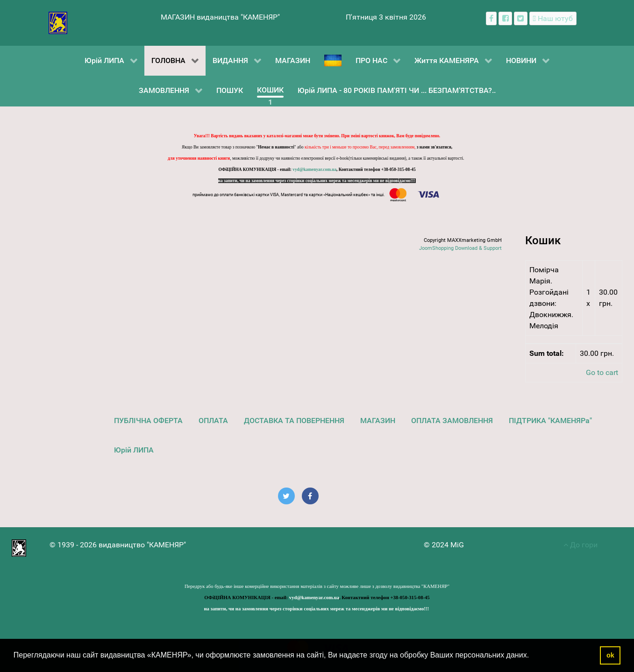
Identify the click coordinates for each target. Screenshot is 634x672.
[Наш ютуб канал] (553, 18)
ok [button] (610, 655)
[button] (533, 656)
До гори (581, 545)
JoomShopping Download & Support (460, 248)
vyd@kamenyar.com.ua (314, 170)
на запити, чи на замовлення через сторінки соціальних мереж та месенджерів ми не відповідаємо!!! (317, 181)
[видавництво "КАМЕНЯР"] (58, 22)
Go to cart (602, 372)
